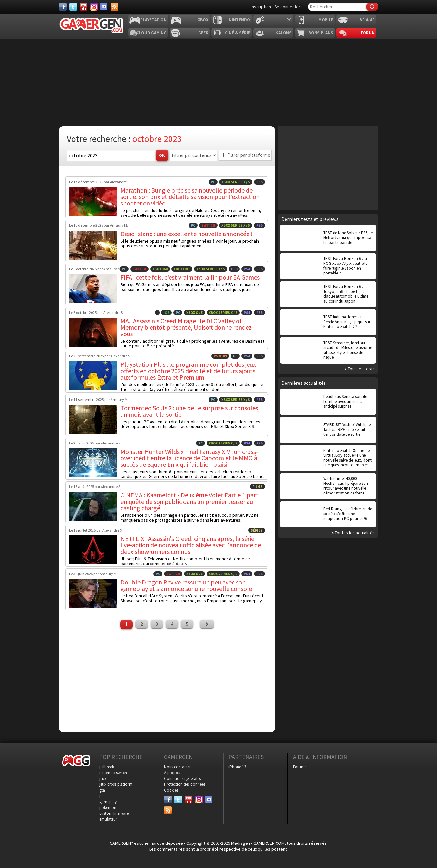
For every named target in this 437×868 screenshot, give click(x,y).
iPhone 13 (237, 767)
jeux (103, 778)
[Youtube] (83, 7)
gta (102, 790)
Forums (300, 767)
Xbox (203, 20)
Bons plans (321, 33)
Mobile (326, 20)
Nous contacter (177, 767)
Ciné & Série (238, 33)
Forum (368, 33)
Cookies (171, 790)
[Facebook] (63, 7)
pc (101, 796)
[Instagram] (94, 7)
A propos (172, 773)
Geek (203, 33)
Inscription (261, 7)
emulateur (108, 819)
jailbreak (107, 767)
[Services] (114, 7)
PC (289, 20)
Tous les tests (361, 369)
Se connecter (287, 7)
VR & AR (367, 20)
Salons (284, 33)
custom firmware (114, 813)
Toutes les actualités (355, 533)
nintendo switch (113, 773)
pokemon (108, 808)
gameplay (108, 802)
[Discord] (104, 7)
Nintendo (239, 20)
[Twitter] (73, 7)
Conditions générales (182, 778)
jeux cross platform (116, 784)
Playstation (153, 20)
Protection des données (185, 784)
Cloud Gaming (151, 33)
